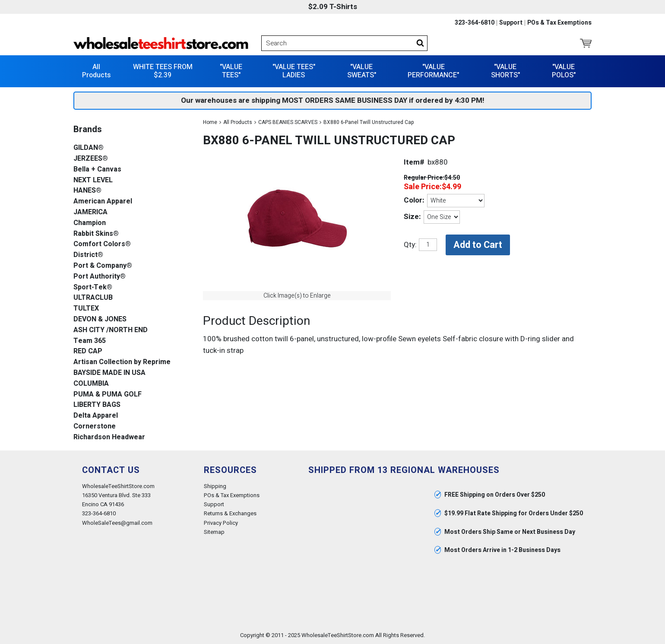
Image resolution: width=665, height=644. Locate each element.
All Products (96, 71)
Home (210, 122)
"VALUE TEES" (231, 71)
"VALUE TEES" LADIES (294, 71)
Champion (90, 223)
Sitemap (214, 532)
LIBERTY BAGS (97, 405)
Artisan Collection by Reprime (122, 362)
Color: (414, 200)
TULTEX (86, 309)
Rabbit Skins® (96, 234)
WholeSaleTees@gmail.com (117, 523)
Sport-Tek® (93, 287)
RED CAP (88, 351)
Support (511, 23)
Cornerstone (95, 427)
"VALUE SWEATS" (362, 71)
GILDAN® (89, 148)
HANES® (87, 191)
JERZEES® (91, 159)
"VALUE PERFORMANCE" (433, 71)
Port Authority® (100, 277)
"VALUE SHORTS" (505, 71)
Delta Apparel (96, 416)
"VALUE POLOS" (564, 71)
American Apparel (103, 201)
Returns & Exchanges (230, 513)
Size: (412, 217)
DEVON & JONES (100, 319)
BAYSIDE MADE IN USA (109, 373)
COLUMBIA (91, 384)
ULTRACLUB (93, 298)
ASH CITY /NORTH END (111, 330)
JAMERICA (90, 212)
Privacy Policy (221, 523)
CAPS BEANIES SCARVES (288, 122)
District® (88, 255)
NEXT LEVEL (93, 180)
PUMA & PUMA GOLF (108, 395)
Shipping (215, 486)
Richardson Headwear (109, 437)
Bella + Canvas (97, 170)
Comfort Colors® (102, 244)
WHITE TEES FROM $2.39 (163, 71)
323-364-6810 (475, 23)
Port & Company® (103, 266)
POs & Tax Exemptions (559, 23)
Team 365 (90, 341)
